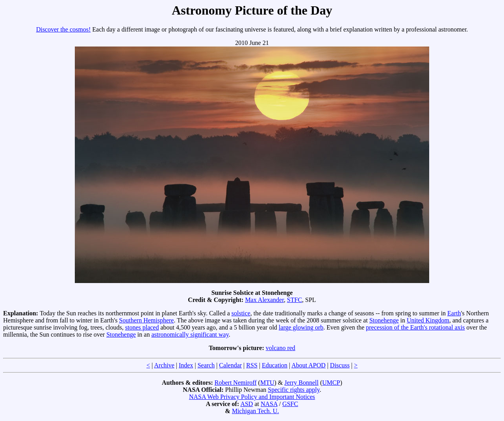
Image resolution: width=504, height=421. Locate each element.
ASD (246, 404)
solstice (241, 313)
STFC (295, 300)
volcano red (281, 348)
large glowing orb (301, 327)
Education (275, 365)
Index (186, 365)
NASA (269, 404)
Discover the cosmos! (64, 29)
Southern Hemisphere (146, 320)
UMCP (331, 383)
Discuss (340, 365)
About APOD (309, 365)
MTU (267, 383)
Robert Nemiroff (236, 383)
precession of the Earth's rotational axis (415, 327)
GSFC (290, 404)
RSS (252, 365)
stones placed (142, 327)
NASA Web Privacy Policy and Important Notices (252, 397)
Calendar (230, 365)
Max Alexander (264, 300)
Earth (454, 313)
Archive (164, 365)
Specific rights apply (294, 390)
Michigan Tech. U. (255, 411)
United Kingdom (428, 320)
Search (206, 365)
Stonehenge (384, 320)
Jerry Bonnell (301, 383)
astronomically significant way (190, 334)
